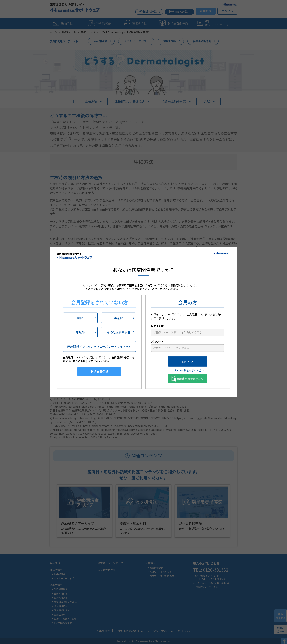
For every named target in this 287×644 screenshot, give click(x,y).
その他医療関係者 (119, 332)
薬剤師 (119, 318)
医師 (80, 318)
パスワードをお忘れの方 (188, 370)
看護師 (80, 332)
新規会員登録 (99, 372)
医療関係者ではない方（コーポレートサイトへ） (99, 346)
